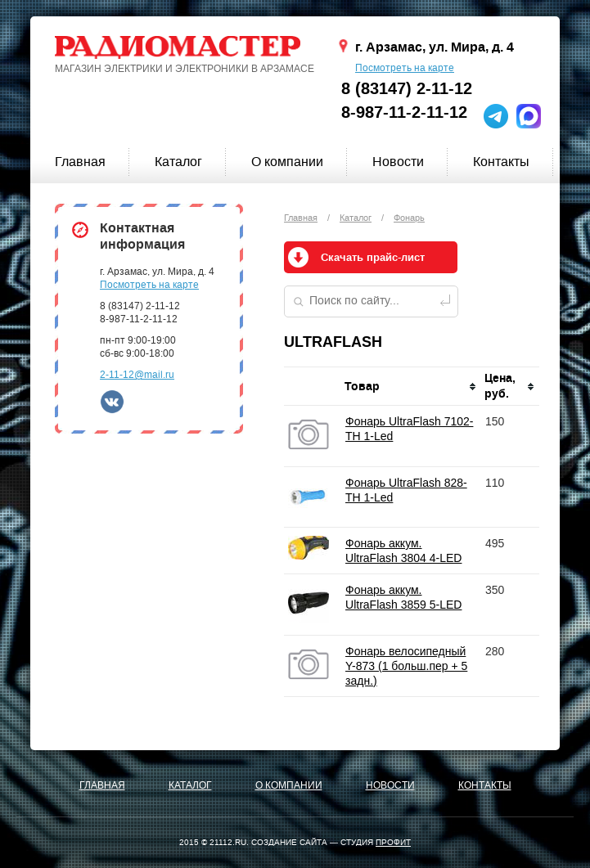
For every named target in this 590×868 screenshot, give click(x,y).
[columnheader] (411, 387)
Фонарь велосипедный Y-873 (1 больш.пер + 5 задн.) (406, 666)
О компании (287, 162)
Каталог (178, 162)
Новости (398, 162)
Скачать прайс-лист (373, 258)
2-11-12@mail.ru (137, 375)
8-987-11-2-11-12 (404, 112)
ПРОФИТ (393, 842)
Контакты (501, 162)
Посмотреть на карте (405, 68)
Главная (80, 162)
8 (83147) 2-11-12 (407, 89)
